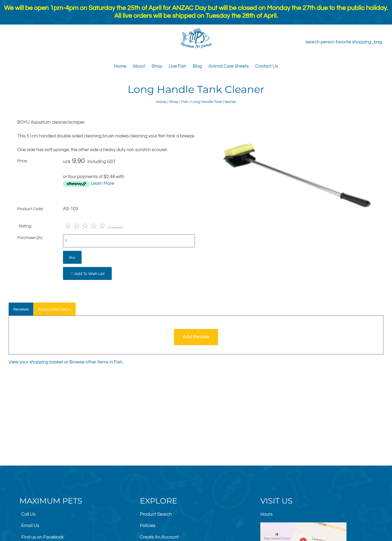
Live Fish (178, 66)
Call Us (28, 514)
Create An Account (159, 537)
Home (120, 66)
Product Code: (30, 209)
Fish (185, 102)
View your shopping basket (36, 362)
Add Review (196, 337)
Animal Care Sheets (229, 66)
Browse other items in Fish (96, 362)
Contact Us (267, 66)
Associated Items (55, 309)
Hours (266, 514)
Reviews (21, 309)
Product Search (156, 514)
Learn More (102, 183)
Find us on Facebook (42, 537)
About (139, 66)
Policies (148, 526)
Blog (197, 66)
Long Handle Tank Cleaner (214, 102)
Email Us (30, 526)
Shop (157, 66)
